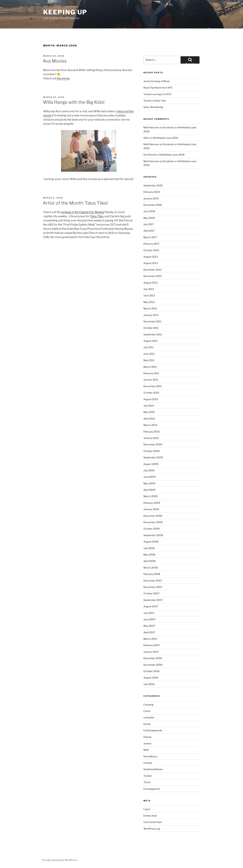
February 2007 (152, 645)
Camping (148, 705)
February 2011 (151, 373)
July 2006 (149, 684)
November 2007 (153, 587)
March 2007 (150, 639)
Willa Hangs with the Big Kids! (74, 102)
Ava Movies (55, 61)
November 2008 (153, 522)
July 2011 (149, 347)
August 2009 (151, 464)
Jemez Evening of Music (157, 81)
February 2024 (152, 192)
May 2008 (149, 555)
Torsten (148, 776)
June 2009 (150, 477)
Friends (147, 737)
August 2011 (150, 341)
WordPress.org (152, 829)
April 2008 (149, 561)
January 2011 (151, 380)
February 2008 (152, 574)
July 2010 (149, 406)
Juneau (147, 743)
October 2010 (151, 393)
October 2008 (152, 529)
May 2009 (149, 483)
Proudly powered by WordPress (60, 860)
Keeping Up (65, 12)
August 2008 (151, 542)
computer (149, 717)
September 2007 (153, 600)
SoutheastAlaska (153, 769)
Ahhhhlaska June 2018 (165, 138)
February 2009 (152, 503)
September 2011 (153, 334)
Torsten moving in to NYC (157, 94)
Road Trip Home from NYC (158, 88)
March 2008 (151, 568)
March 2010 (150, 425)
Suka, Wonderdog (153, 107)
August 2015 (151, 257)
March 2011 (150, 367)
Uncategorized (152, 789)
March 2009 (151, 496)
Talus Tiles (97, 216)
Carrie (147, 711)
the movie (63, 78)
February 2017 (151, 244)
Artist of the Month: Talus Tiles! (75, 203)
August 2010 (151, 399)
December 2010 (153, 386)
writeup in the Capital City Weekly (83, 212)
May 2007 (149, 626)
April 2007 (149, 632)
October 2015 (151, 250)
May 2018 (149, 218)
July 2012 (149, 289)
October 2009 (152, 451)
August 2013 (151, 263)
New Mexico (150, 756)
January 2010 (151, 438)
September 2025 (153, 185)
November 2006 (153, 665)
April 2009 (149, 490)
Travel (147, 782)
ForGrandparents (153, 730)
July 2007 (149, 613)
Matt (146, 750)
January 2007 (151, 652)
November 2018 (153, 205)
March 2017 (150, 237)
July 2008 (149, 548)
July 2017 (149, 224)
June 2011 (149, 354)
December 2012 (152, 270)
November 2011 (152, 321)
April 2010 (149, 419)
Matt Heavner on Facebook (159, 127)
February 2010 (152, 432)
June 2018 (149, 211)
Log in (147, 809)
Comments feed (152, 822)
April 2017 (149, 231)
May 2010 (149, 412)
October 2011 (151, 328)
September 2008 (153, 535)
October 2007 (151, 593)
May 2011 (149, 360)
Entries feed (150, 816)
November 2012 (153, 276)
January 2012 (151, 315)
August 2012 (151, 283)
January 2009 (151, 509)
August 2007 (151, 606)
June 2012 (149, 295)
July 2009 (149, 470)
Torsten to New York (155, 101)
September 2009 (153, 457)
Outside (148, 763)
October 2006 (152, 671)
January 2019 (151, 198)
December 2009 (153, 444)
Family (147, 724)
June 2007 (149, 619)
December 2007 (153, 581)
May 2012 (149, 302)
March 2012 (150, 308)
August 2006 (151, 678)
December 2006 (153, 658)
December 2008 (153, 516)
